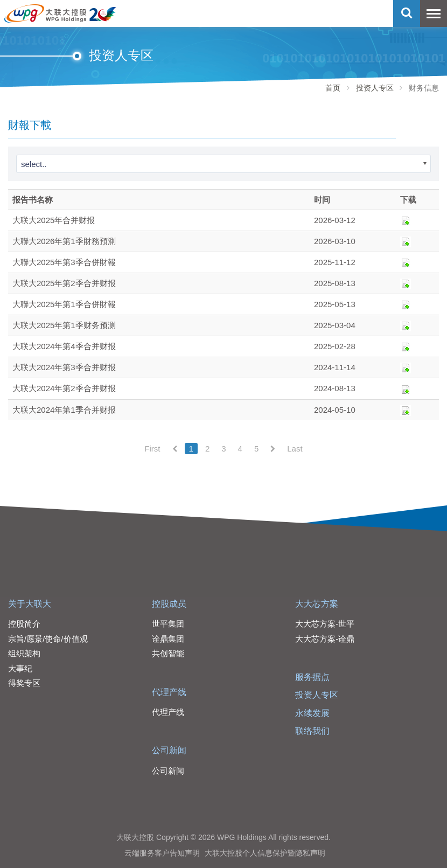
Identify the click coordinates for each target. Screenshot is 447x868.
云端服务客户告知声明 (162, 853)
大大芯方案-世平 (325, 624)
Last (295, 449)
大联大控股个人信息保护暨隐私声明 (265, 853)
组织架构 (24, 653)
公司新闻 (169, 750)
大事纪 (20, 668)
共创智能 (168, 653)
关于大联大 (30, 604)
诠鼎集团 (168, 639)
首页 (333, 88)
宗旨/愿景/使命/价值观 (48, 639)
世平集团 (168, 624)
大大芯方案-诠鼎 (325, 639)
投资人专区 (375, 88)
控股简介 (24, 624)
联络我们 (312, 731)
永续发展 (312, 713)
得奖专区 (24, 683)
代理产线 (169, 692)
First (152, 449)
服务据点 (312, 677)
